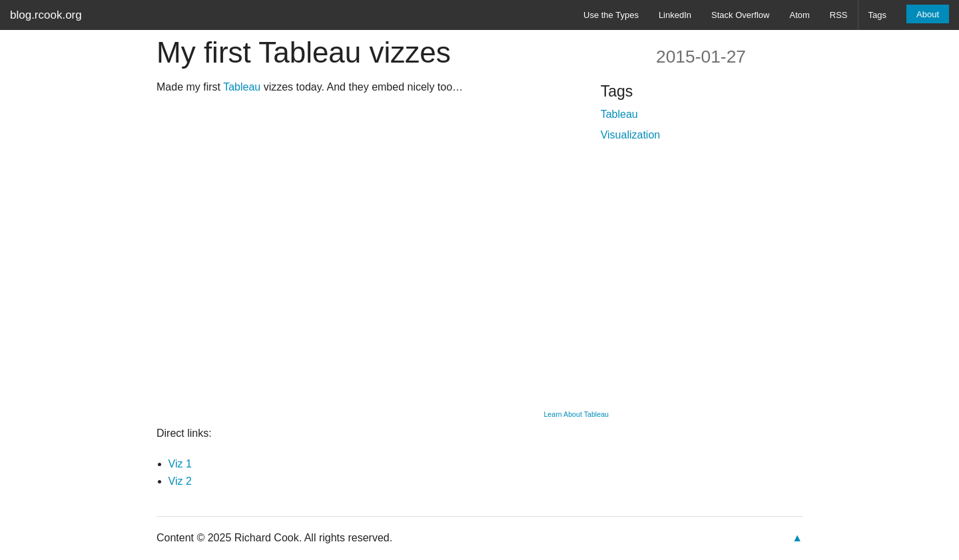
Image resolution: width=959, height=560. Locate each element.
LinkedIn (675, 15)
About (928, 14)
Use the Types (611, 15)
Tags (877, 15)
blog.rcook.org (46, 15)
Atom (799, 15)
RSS (839, 15)
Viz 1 (180, 464)
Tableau (242, 87)
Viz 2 (180, 481)
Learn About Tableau (576, 414)
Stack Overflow (740, 15)
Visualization (631, 135)
